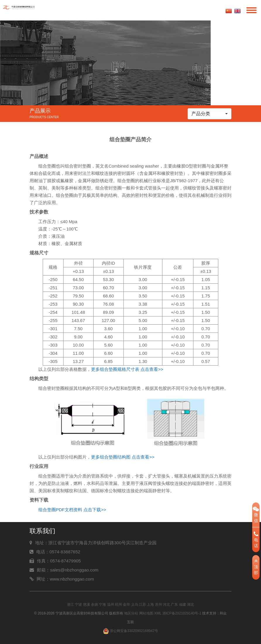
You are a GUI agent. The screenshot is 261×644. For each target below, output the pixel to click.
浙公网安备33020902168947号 (131, 631)
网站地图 (146, 613)
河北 (166, 605)
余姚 (95, 605)
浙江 (71, 605)
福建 (183, 605)
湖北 (190, 605)
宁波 (78, 605)
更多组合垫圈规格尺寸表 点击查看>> (127, 369)
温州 (111, 605)
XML (158, 613)
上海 (150, 605)
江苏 (142, 605)
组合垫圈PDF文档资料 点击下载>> (72, 510)
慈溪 (87, 605)
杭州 (119, 605)
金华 (126, 605)
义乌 (135, 605)
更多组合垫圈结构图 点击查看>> (123, 457)
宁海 (102, 605)
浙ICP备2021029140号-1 (182, 613)
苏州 (159, 605)
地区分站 (131, 613)
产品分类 (201, 114)
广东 (174, 605)
